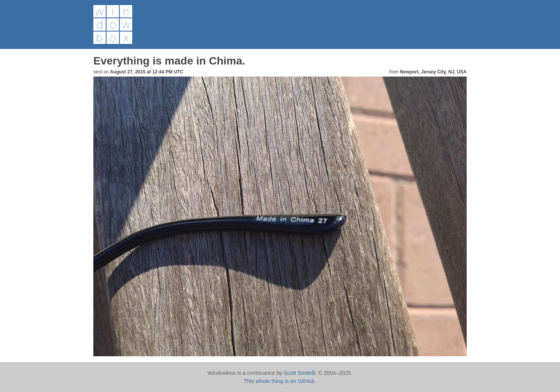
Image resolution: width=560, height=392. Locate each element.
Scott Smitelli (300, 373)
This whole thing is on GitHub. (280, 381)
